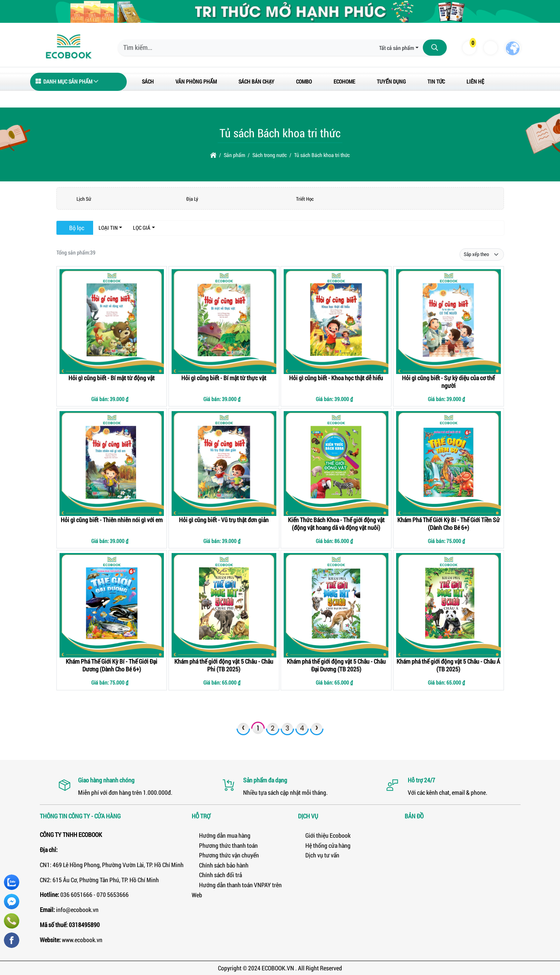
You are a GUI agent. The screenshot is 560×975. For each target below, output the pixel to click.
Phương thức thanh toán (225, 845)
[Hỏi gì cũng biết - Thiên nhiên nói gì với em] (112, 464)
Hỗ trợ (201, 816)
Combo (304, 81)
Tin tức (436, 81)
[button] (469, 48)
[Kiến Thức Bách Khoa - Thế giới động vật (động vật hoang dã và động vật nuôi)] (336, 464)
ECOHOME (344, 81)
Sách (148, 81)
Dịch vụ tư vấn (319, 855)
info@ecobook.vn (77, 909)
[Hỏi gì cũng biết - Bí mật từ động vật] (112, 322)
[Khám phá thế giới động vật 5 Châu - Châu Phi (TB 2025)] (224, 605)
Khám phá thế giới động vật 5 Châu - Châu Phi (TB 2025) (224, 665)
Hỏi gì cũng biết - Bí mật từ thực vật (224, 378)
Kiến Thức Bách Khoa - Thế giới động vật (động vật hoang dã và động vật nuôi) (336, 523)
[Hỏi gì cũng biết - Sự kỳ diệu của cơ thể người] (449, 322)
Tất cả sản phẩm (397, 48)
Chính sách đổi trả (217, 875)
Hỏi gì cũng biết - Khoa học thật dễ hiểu (336, 378)
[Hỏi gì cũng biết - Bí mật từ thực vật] (224, 322)
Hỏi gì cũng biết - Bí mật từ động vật (111, 378)
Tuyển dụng (391, 81)
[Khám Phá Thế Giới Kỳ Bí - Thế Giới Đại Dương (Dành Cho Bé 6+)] (112, 605)
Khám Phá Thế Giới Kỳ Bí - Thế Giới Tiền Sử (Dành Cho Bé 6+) (449, 523)
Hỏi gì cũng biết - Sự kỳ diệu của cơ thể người (448, 382)
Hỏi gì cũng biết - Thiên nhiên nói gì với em (112, 520)
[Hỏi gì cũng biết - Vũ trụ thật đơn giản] (224, 464)
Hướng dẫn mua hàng (221, 835)
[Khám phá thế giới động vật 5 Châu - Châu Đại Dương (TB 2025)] (336, 605)
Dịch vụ (308, 816)
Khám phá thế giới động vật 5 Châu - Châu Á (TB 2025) (448, 665)
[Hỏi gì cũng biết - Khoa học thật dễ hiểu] (336, 322)
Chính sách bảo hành (220, 865)
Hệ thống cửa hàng (324, 845)
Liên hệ (475, 81)
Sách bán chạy (256, 81)
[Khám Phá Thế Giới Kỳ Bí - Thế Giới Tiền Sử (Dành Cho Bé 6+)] (449, 464)
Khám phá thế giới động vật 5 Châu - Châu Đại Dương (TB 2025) (336, 665)
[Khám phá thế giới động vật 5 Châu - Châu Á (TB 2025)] (449, 605)
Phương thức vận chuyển (225, 855)
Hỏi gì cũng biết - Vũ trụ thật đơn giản (224, 520)
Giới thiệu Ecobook (324, 835)
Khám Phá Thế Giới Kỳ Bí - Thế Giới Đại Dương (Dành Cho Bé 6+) (111, 665)
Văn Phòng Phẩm (196, 81)
